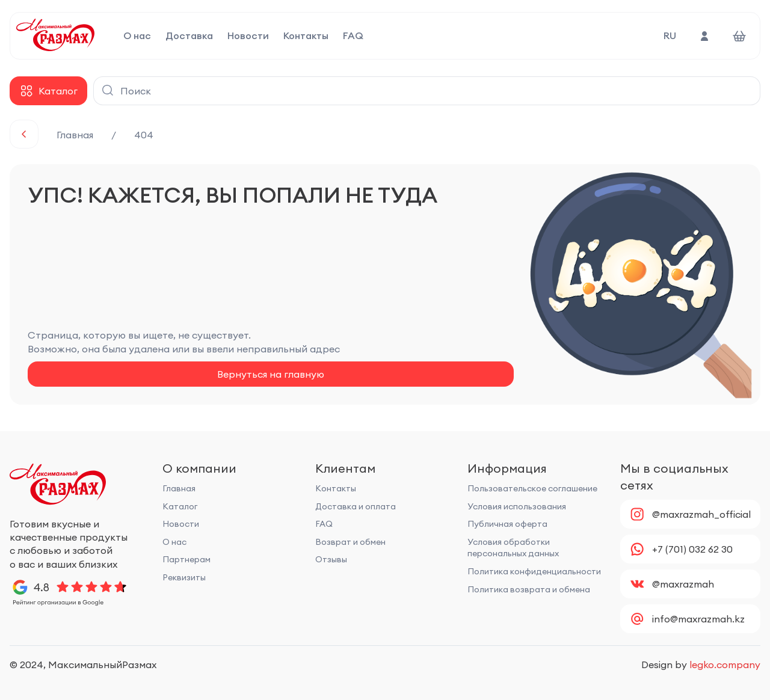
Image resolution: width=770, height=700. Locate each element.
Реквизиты (184, 577)
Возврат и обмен (350, 542)
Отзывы (331, 559)
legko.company (725, 665)
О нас (137, 36)
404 (144, 135)
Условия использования (517, 506)
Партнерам (186, 559)
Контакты (306, 36)
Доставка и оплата (356, 506)
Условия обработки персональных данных (513, 548)
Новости (248, 36)
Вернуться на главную (271, 374)
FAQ (353, 36)
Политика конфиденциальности (534, 571)
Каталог (180, 506)
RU (670, 36)
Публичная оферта (507, 524)
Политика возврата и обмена (529, 589)
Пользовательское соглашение (532, 488)
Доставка (189, 36)
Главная (75, 135)
